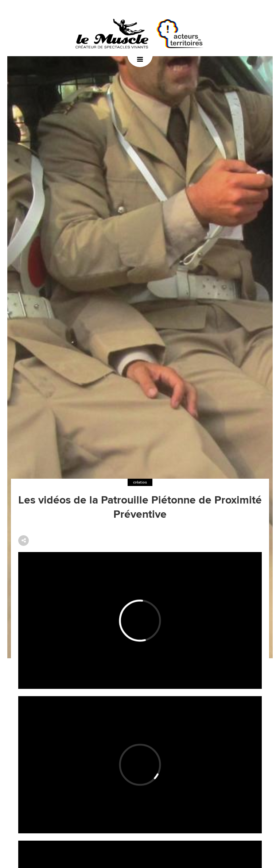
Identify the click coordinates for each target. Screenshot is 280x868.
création (140, 482)
